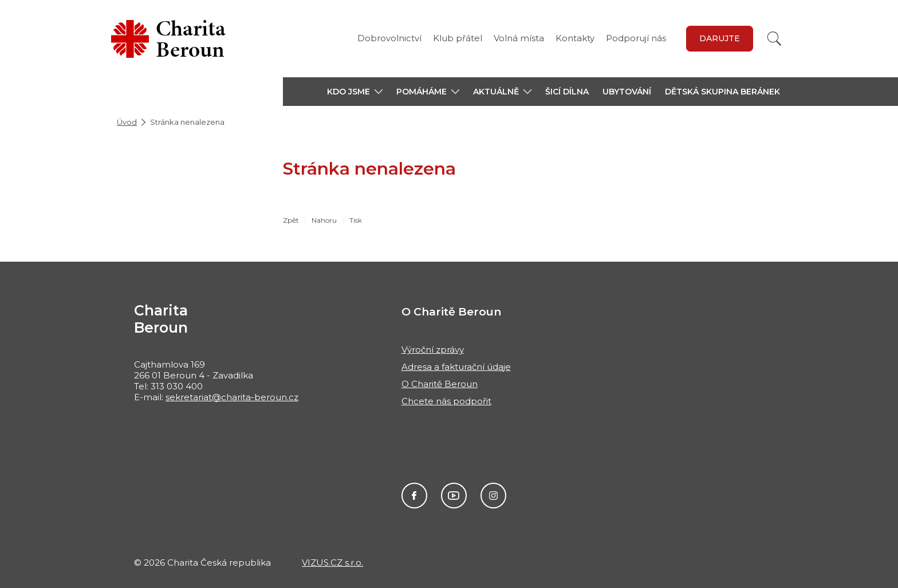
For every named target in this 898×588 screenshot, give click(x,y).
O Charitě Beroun (440, 384)
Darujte (720, 38)
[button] (355, 92)
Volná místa (519, 38)
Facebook (414, 496)
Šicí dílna (567, 92)
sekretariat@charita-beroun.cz (232, 397)
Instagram (493, 496)
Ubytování (627, 92)
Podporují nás (636, 38)
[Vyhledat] (774, 39)
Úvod (127, 122)
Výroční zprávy (433, 350)
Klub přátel (458, 38)
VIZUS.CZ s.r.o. (332, 563)
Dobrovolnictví (389, 38)
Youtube (454, 496)
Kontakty (575, 38)
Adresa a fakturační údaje (456, 367)
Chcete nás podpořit (446, 401)
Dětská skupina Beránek (722, 92)
